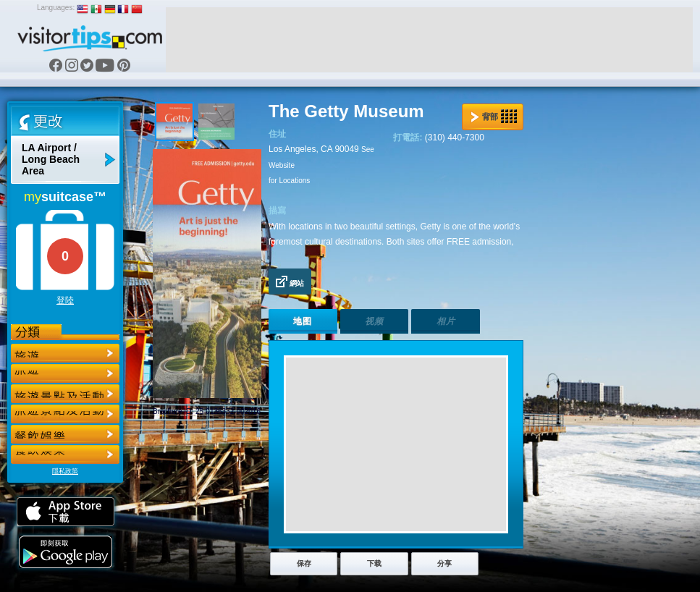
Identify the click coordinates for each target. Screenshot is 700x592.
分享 (444, 563)
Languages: (56, 8)
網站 (290, 282)
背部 (494, 117)
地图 (303, 321)
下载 (374, 563)
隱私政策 (65, 471)
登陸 (65, 300)
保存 (304, 563)
